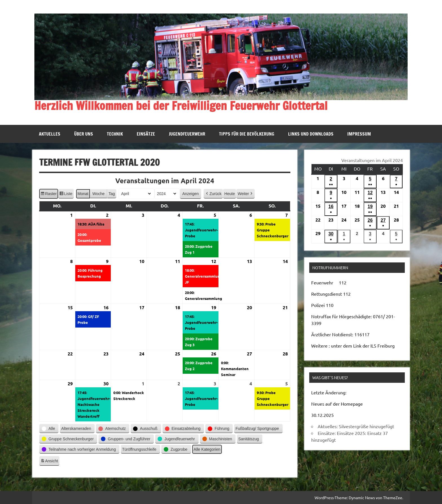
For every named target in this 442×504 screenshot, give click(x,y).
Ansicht (50, 462)
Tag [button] (112, 193)
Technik (115, 134)
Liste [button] (66, 194)
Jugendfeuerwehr (187, 134)
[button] (213, 194)
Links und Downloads (311, 134)
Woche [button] (99, 193)
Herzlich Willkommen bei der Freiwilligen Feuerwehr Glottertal (181, 106)
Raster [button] (48, 194)
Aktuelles (50, 134)
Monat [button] (83, 193)
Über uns (84, 134)
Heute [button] (230, 193)
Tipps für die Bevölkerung (247, 134)
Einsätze (146, 134)
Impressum (359, 134)
